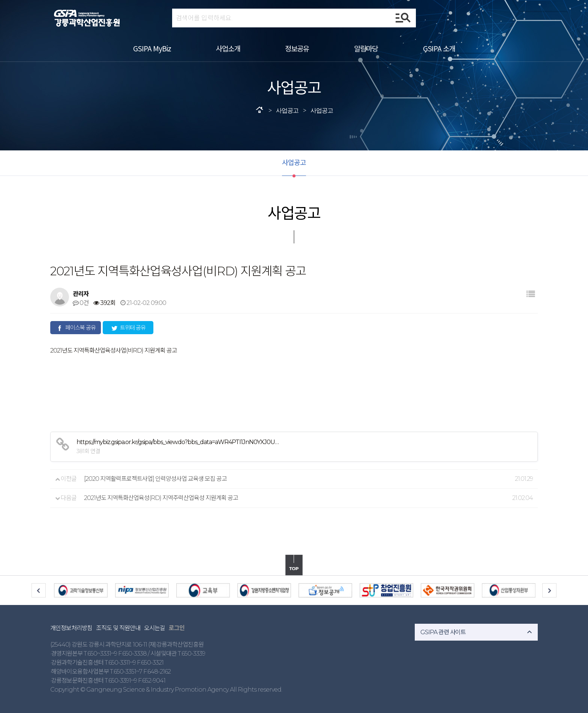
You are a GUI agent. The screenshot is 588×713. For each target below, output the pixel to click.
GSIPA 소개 (439, 48)
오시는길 (154, 628)
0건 (81, 303)
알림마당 (366, 48)
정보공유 (297, 48)
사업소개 (228, 48)
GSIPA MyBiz (152, 48)
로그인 (177, 628)
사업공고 (294, 163)
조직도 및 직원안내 (118, 628)
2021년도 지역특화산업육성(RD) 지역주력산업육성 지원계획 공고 (161, 498)
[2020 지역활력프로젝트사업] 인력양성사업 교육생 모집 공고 (155, 479)
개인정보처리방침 (71, 628)
